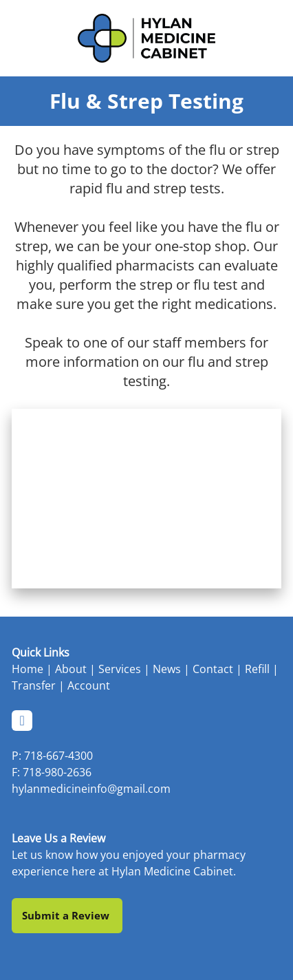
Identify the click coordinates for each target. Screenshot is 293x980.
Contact (213, 669)
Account (89, 685)
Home (28, 669)
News (167, 669)
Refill (257, 669)
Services (120, 669)
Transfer (34, 685)
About (71, 669)
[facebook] (22, 721)
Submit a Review (67, 915)
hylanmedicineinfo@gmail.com (91, 789)
